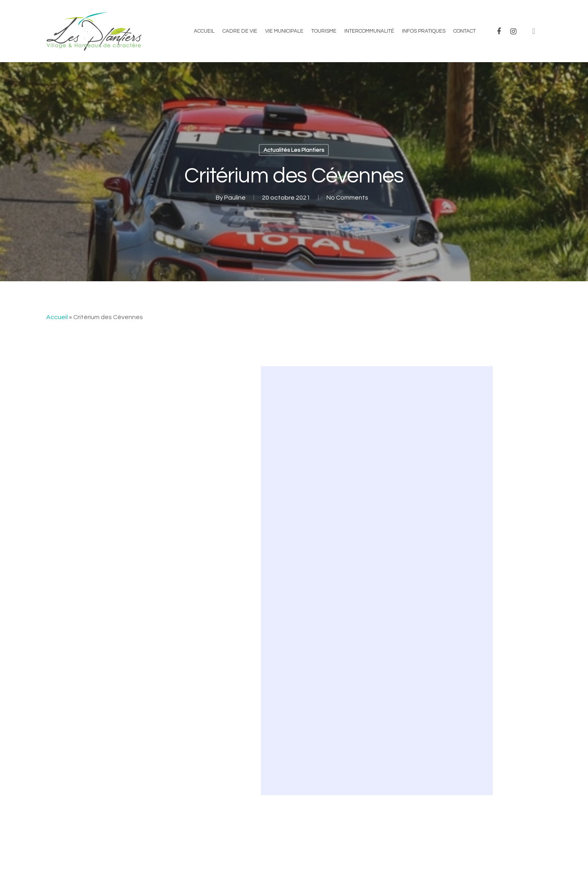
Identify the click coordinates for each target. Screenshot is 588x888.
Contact (465, 31)
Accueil (204, 31)
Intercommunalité (369, 31)
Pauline (235, 198)
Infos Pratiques (424, 31)
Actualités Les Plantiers (294, 150)
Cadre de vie (240, 31)
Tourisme (324, 31)
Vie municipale (284, 31)
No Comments (347, 198)
